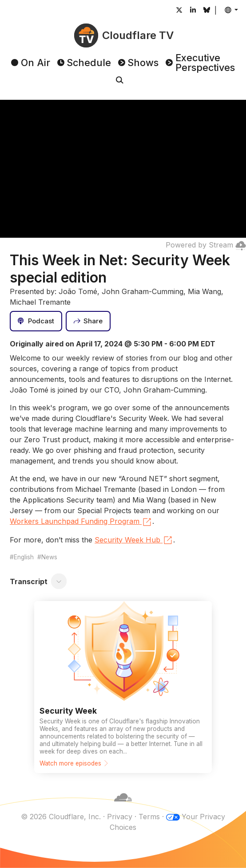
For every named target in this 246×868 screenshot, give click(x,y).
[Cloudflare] (123, 806)
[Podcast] (36, 321)
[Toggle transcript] (59, 581)
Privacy (119, 817)
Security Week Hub (134, 540)
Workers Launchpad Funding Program (81, 522)
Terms (149, 817)
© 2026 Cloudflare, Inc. (60, 817)
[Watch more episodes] (123, 687)
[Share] (88, 321)
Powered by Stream (206, 245)
